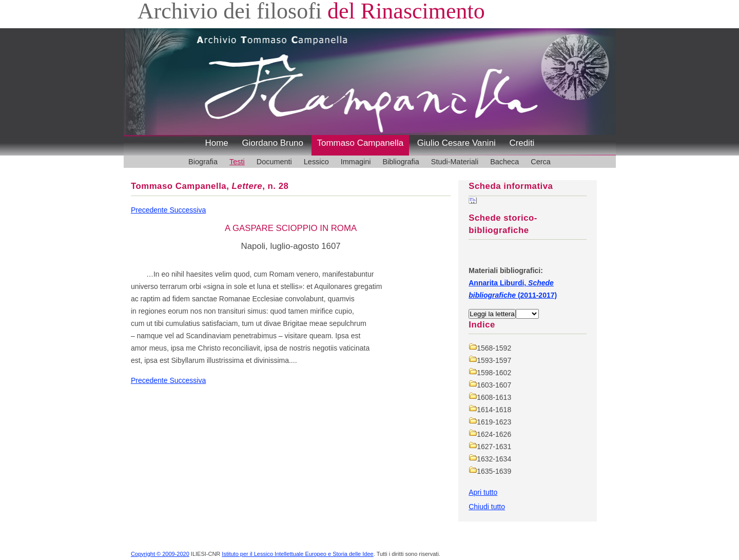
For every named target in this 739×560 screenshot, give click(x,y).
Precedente (150, 210)
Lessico (316, 162)
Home (217, 143)
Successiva (188, 210)
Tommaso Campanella (361, 143)
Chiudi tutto (487, 507)
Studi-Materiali (455, 162)
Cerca (541, 162)
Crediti (522, 143)
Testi (237, 162)
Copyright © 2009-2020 (160, 554)
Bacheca (504, 162)
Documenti (274, 162)
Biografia (203, 162)
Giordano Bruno (273, 143)
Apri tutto (483, 492)
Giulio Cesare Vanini (456, 143)
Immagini (356, 162)
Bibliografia (401, 162)
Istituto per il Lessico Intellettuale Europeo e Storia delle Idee (297, 554)
